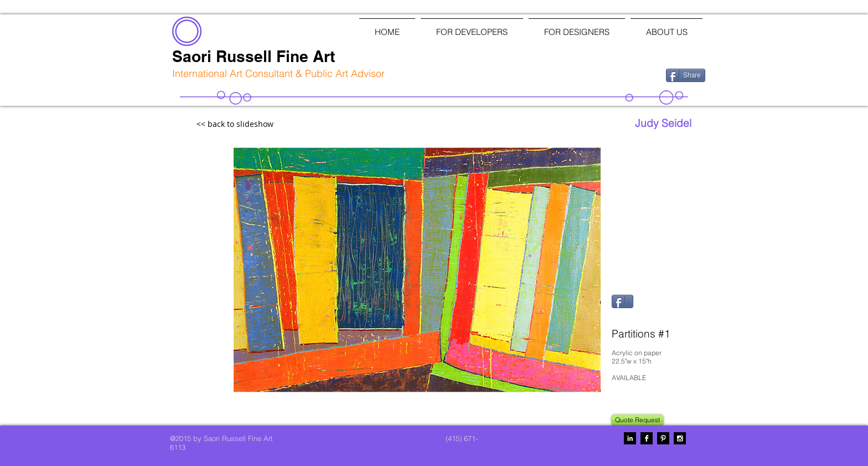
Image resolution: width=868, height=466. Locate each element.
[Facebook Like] (600, 74)
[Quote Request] (637, 420)
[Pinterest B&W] (663, 438)
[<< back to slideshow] (259, 124)
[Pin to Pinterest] (626, 317)
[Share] (686, 75)
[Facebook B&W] (647, 438)
